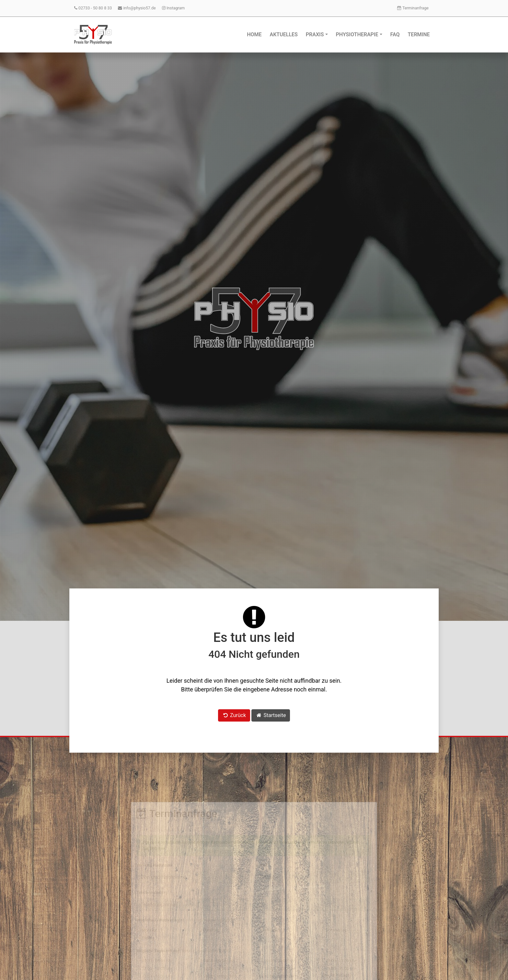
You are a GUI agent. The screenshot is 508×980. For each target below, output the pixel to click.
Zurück (234, 715)
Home (254, 34)
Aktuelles (284, 34)
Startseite (271, 715)
